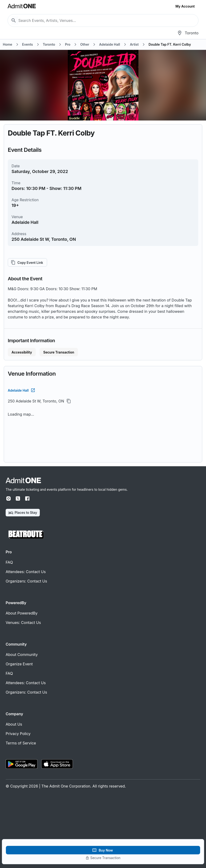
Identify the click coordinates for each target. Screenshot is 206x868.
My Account (185, 6)
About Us (14, 724)
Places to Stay (23, 513)
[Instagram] (8, 498)
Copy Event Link (27, 262)
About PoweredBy (22, 613)
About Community (22, 655)
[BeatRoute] (26, 535)
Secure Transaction (59, 352)
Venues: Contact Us (23, 623)
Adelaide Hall (21, 390)
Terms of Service (21, 743)
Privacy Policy (18, 734)
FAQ (9, 562)
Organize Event (19, 664)
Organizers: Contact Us (26, 581)
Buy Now (103, 850)
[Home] (23, 480)
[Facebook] (27, 498)
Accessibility (22, 352)
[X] (18, 498)
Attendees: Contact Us (26, 572)
